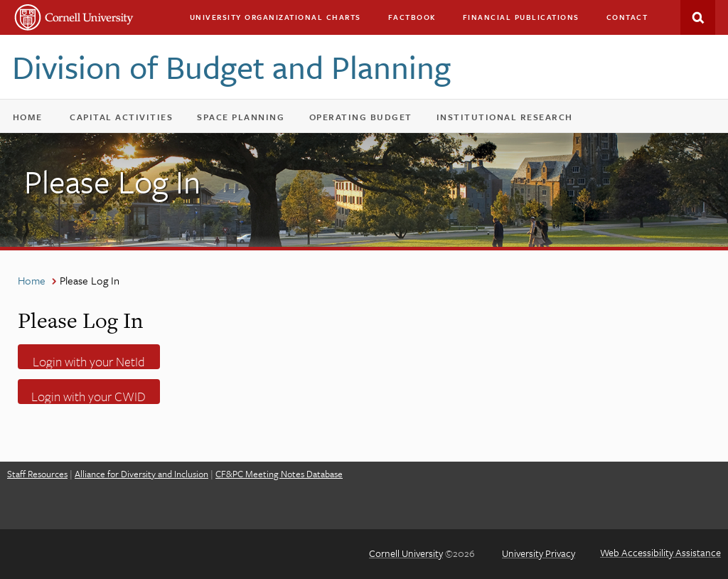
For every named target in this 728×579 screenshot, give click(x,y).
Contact (627, 17)
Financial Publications (521, 17)
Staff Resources (37, 474)
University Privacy (539, 553)
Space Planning (247, 120)
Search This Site (698, 17)
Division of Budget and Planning (231, 67)
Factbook (412, 17)
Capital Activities (128, 120)
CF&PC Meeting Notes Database (279, 474)
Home (28, 117)
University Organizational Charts (275, 17)
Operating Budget (367, 120)
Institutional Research (505, 117)
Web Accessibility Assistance (660, 552)
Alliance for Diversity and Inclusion (141, 474)
